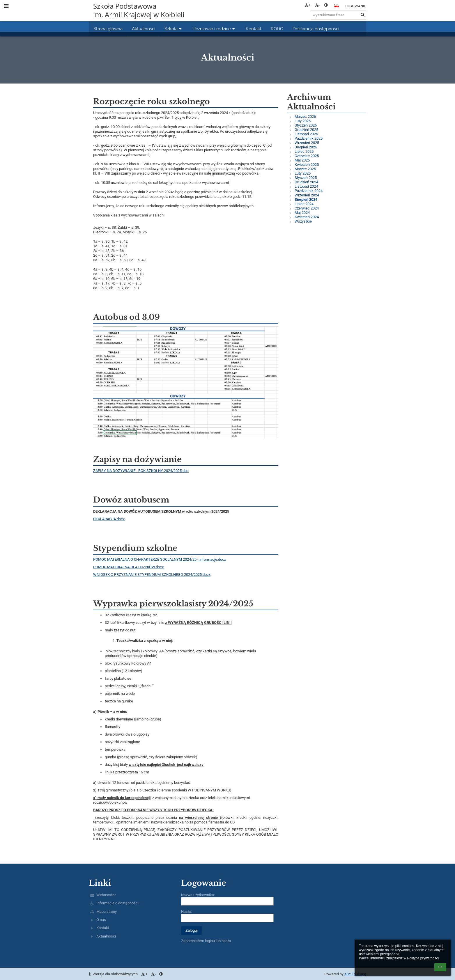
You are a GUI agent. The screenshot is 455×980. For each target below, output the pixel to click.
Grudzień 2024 (306, 182)
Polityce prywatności (423, 958)
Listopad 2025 (306, 134)
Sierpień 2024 (306, 199)
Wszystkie (303, 221)
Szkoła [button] (174, 29)
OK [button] (440, 967)
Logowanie (355, 6)
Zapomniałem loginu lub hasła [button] (206, 941)
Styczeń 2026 (306, 125)
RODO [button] (277, 29)
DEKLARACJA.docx (109, 519)
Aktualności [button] (144, 29)
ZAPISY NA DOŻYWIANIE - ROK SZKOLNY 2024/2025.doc (141, 471)
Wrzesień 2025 (307, 143)
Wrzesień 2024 (307, 195)
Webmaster (106, 895)
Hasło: (186, 911)
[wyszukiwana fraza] (339, 15)
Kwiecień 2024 (307, 217)
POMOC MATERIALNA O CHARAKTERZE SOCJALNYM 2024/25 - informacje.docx (160, 559)
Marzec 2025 (305, 169)
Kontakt (103, 928)
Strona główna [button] (108, 29)
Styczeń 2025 (306, 178)
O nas (101, 920)
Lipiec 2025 (304, 151)
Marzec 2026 (305, 117)
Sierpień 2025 (306, 147)
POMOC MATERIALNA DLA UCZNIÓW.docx (128, 567)
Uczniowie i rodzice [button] (214, 29)
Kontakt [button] (254, 29)
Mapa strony (107, 911)
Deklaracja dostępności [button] (316, 29)
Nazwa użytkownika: (198, 895)
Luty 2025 (303, 173)
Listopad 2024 (306, 186)
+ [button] (308, 5)
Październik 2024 (309, 191)
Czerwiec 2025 (307, 156)
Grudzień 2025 (306, 130)
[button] (337, 6)
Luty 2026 (303, 121)
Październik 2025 (309, 138)
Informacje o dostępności (117, 903)
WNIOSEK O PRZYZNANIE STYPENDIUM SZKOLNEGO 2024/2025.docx (152, 575)
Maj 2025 (302, 160)
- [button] (317, 5)
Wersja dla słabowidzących (114, 974)
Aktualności (106, 936)
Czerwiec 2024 (307, 208)
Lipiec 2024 (304, 204)
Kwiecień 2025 (307, 165)
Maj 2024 (302, 213)
